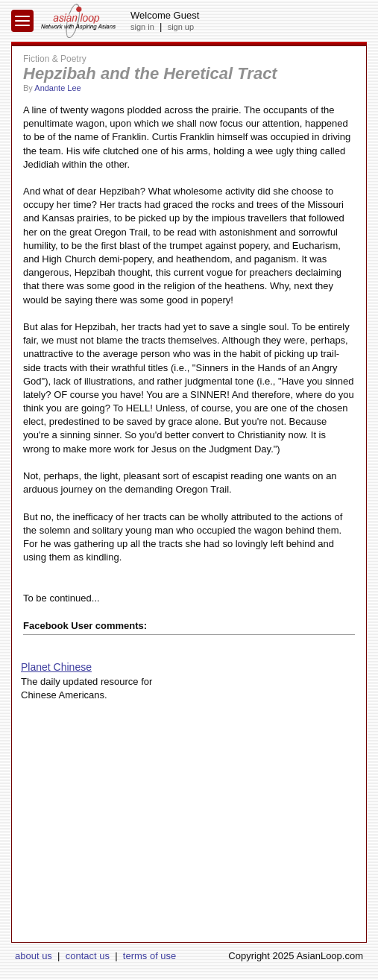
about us (34, 956)
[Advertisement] (189, 838)
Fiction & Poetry (55, 59)
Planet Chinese (56, 667)
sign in (142, 27)
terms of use (150, 956)
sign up (181, 27)
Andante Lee (57, 88)
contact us (88, 956)
